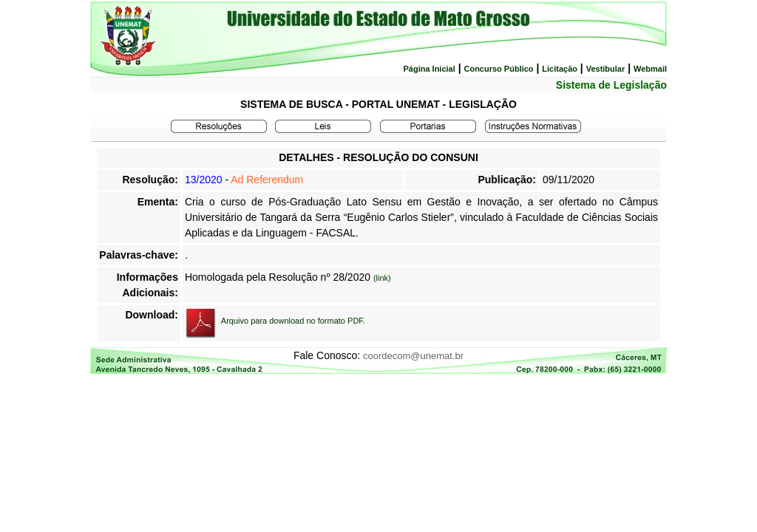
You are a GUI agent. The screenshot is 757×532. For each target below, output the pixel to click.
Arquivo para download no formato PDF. (293, 321)
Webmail (650, 69)
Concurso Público (498, 69)
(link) (382, 278)
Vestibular (606, 69)
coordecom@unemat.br (413, 356)
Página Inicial (429, 69)
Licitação (560, 69)
